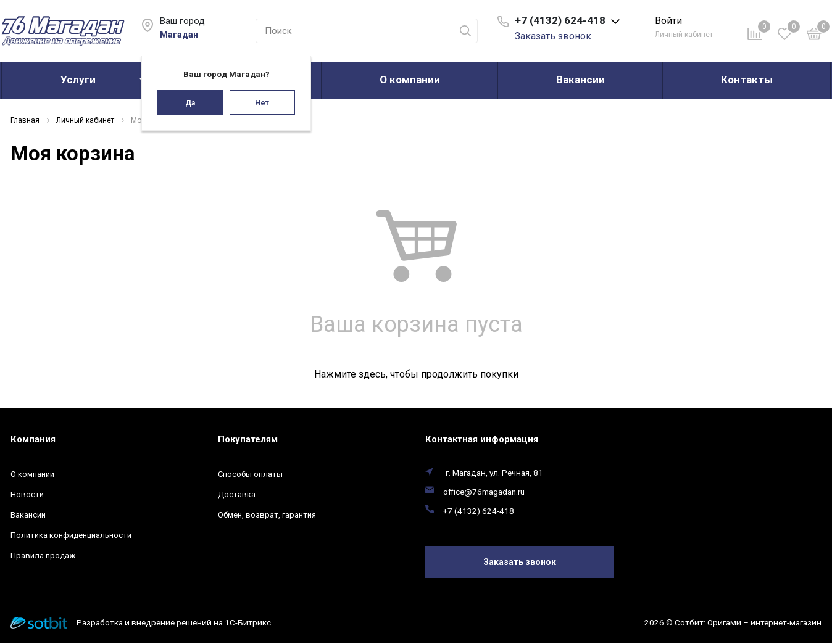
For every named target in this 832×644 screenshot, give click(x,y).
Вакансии (580, 80)
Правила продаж (43, 555)
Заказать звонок (553, 36)
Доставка (237, 494)
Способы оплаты (250, 474)
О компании (410, 80)
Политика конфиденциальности (71, 535)
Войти (668, 21)
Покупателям (248, 439)
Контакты (747, 80)
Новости (27, 494)
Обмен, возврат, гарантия (267, 515)
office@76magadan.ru (484, 492)
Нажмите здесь (350, 374)
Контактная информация (482, 439)
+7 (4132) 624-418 (479, 511)
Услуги (78, 80)
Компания (33, 439)
